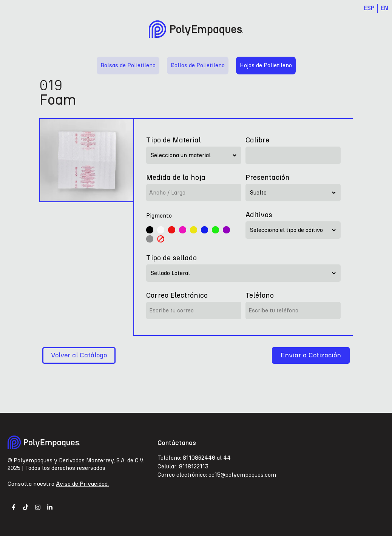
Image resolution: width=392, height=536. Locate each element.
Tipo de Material (174, 140)
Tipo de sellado (171, 258)
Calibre (257, 140)
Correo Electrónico (177, 295)
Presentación (268, 177)
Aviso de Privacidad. (82, 484)
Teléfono (260, 295)
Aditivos (259, 215)
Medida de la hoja (176, 177)
